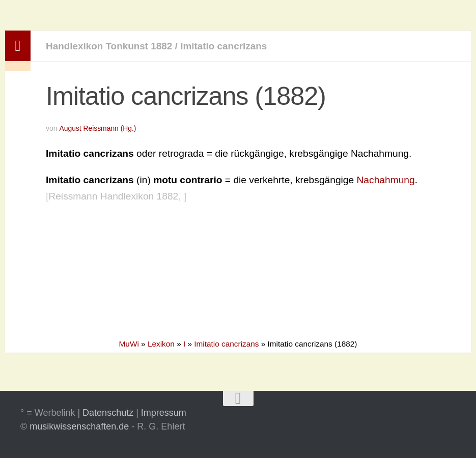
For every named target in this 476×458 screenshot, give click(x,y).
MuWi (129, 344)
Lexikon (161, 344)
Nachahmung (386, 180)
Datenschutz (108, 413)
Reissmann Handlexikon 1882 (113, 196)
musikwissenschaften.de (79, 426)
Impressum (164, 413)
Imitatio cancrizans (226, 46)
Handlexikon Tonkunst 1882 (110, 46)
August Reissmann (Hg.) (98, 128)
